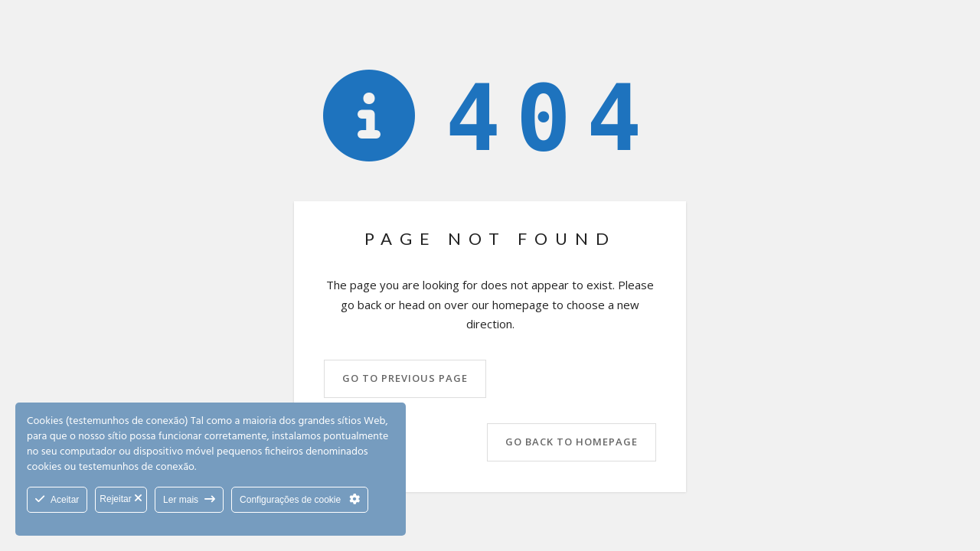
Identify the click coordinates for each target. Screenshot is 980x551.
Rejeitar (121, 499)
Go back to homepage (572, 442)
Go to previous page (405, 378)
